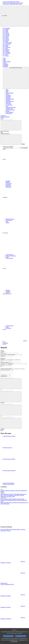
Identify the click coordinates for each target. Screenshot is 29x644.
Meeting (2, 403)
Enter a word (3, 353)
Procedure (10, 360)
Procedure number (4, 362)
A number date (4, 375)
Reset (2, 430)
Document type (4, 355)
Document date (4, 376)
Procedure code (4, 364)
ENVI (2, 132)
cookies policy (22, 642)
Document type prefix (5, 370)
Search (2, 118)
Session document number (13, 369)
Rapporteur (3, 356)
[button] (16, 165)
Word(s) (2, 351)
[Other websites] (16, 78)
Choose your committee (8, 146)
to (1, 389)
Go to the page (24, 148)
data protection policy (13, 642)
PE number (6, 365)
